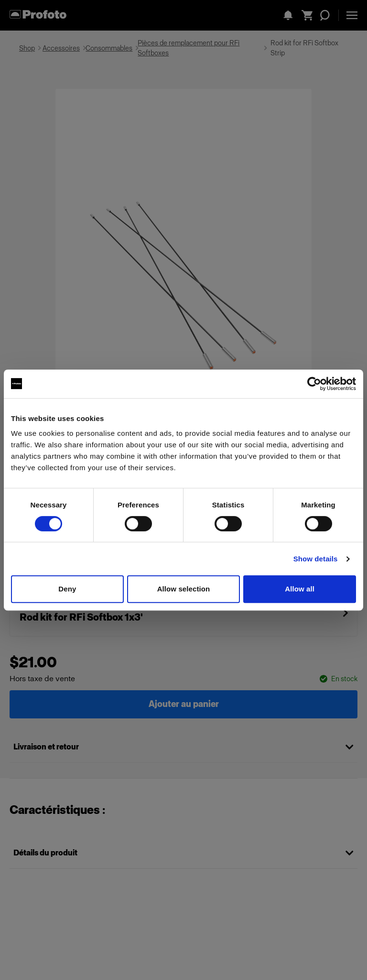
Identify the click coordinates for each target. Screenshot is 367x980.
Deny (67, 589)
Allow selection (184, 589)
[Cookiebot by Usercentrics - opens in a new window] (314, 384)
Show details (316, 559)
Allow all (300, 589)
